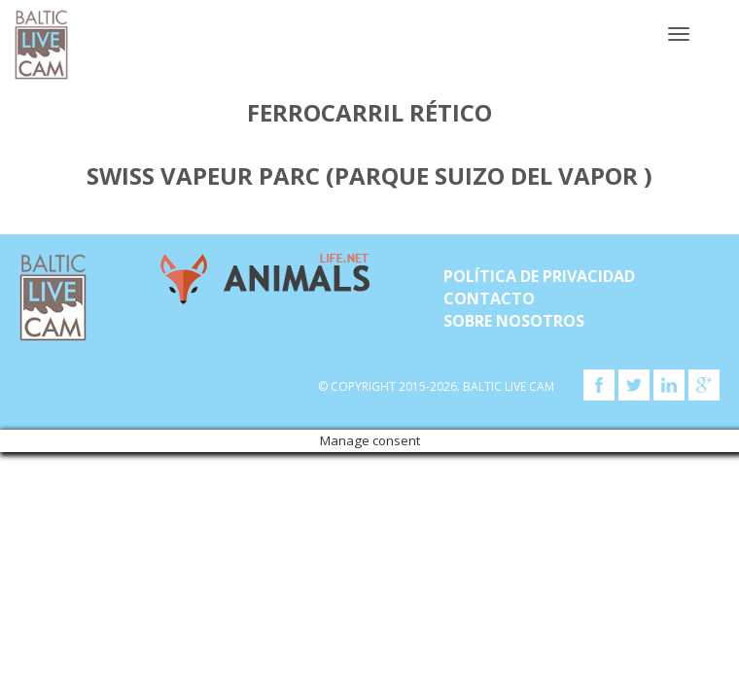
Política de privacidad (539, 276)
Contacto (489, 298)
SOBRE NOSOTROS (514, 321)
